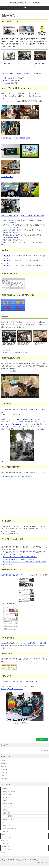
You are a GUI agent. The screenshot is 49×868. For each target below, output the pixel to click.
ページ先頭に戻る (42, 863)
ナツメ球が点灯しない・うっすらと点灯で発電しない (20, 557)
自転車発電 (5, 789)
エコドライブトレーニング (10, 216)
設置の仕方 (6, 810)
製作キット (6, 801)
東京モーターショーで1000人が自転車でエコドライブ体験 (22, 419)
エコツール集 (6, 825)
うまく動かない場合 (8, 807)
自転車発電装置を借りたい (11, 232)
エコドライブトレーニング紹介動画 (33, 216)
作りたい (8, 80)
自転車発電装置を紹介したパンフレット (14, 575)
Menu (24, 8)
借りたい (8, 78)
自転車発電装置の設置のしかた (15, 477)
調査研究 (4, 834)
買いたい (8, 83)
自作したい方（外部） (9, 819)
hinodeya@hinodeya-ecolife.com (12, 689)
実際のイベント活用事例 (13, 353)
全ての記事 (44, 751)
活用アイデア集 (13, 227)
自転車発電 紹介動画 (9, 792)
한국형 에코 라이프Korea (9, 828)
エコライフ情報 (7, 837)
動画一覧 (18, 74)
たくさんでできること (40, 63)
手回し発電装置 (6, 138)
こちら (13, 371)
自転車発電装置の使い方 (13, 237)
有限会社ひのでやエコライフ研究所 (24, 2)
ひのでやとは (5, 847)
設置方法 (27, 74)
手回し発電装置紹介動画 (22, 138)
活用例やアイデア (10, 350)
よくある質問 (37, 74)
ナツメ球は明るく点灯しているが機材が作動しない (19, 559)
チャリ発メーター (7, 177)
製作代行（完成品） (8, 804)
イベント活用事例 (7, 74)
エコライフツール (6, 822)
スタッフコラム (7, 849)
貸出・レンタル (7, 798)
